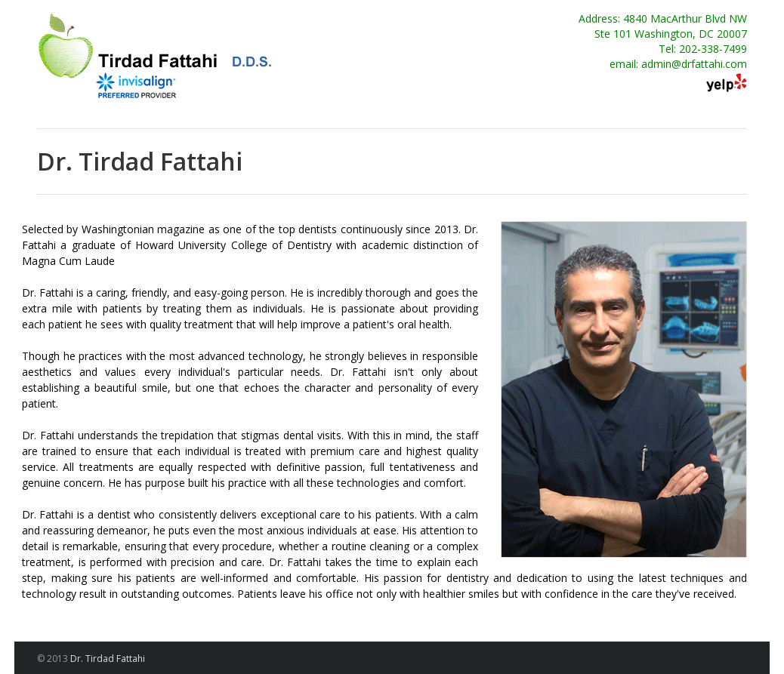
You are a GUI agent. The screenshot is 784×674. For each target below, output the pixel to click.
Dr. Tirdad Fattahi (108, 659)
